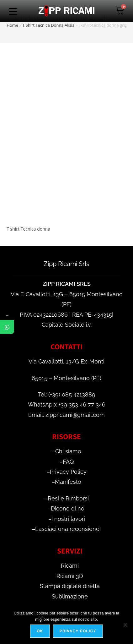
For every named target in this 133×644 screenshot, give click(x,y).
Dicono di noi (68, 508)
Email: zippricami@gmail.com (66, 415)
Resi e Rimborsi (68, 498)
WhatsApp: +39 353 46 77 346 (67, 404)
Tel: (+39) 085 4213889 (67, 394)
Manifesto (68, 482)
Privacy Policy (68, 472)
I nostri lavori (68, 519)
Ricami (70, 566)
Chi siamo (68, 451)
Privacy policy (78, 631)
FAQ (68, 462)
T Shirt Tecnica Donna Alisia (48, 25)
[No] (125, 625)
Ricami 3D (70, 576)
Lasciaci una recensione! (68, 529)
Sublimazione (70, 596)
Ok (40, 631)
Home (12, 25)
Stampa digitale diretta (70, 586)
